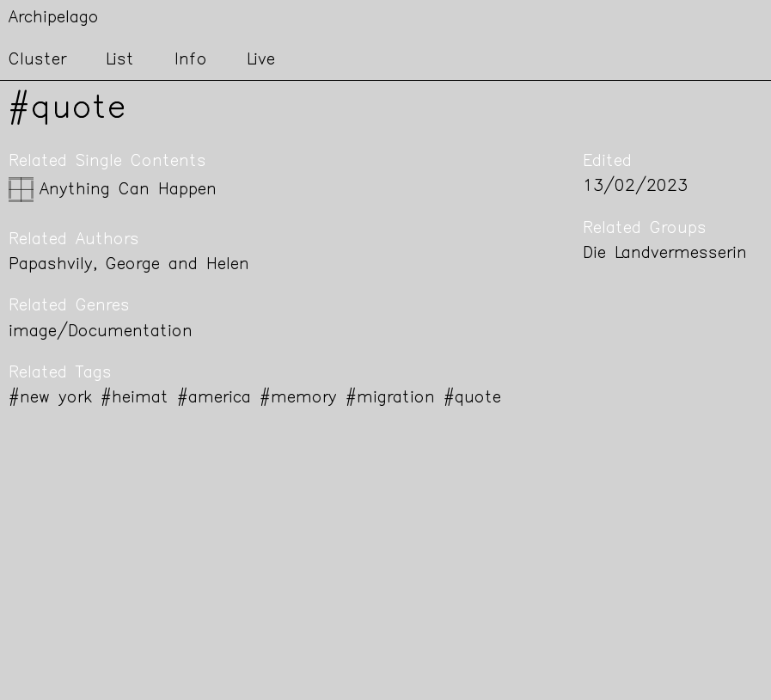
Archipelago (54, 18)
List (120, 61)
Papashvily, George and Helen (129, 265)
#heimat (135, 399)
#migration (390, 399)
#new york (50, 399)
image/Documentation (101, 332)
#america (214, 399)
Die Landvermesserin (665, 254)
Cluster (37, 61)
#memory (298, 399)
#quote (472, 399)
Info (191, 61)
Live (261, 61)
